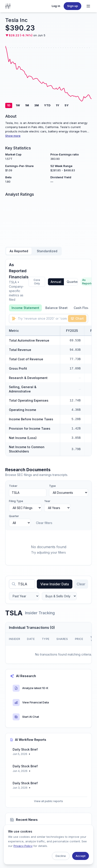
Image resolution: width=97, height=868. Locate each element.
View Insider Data (55, 584)
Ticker (13, 486)
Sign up (72, 6)
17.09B (75, 369)
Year (47, 501)
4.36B (76, 410)
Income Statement (25, 308)
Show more (13, 136)
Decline (61, 856)
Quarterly (74, 282)
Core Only (37, 282)
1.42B (76, 429)
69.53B (75, 341)
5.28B (76, 419)
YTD (47, 105)
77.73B (75, 359)
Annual (56, 282)
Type (52, 486)
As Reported (19, 251)
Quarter (14, 516)
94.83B (75, 350)
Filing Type (16, 501)
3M (37, 105)
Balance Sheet (56, 308)
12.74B (75, 401)
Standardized (47, 251)
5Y (67, 105)
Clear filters (44, 523)
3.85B (76, 438)
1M (27, 105)
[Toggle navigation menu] (88, 6)
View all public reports (48, 801)
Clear (81, 584)
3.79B (76, 449)
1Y (58, 105)
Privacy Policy (23, 846)
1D (9, 105)
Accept (81, 856)
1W (18, 105)
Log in (56, 6)
